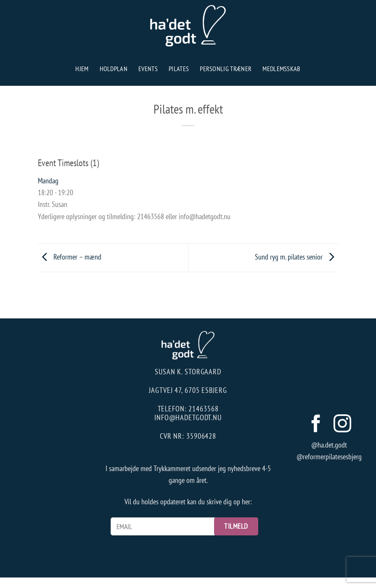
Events (148, 69)
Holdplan (114, 69)
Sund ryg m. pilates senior (297, 257)
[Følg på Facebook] (315, 425)
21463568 (203, 409)
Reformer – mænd (70, 257)
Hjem (82, 69)
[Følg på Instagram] (342, 425)
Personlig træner (226, 69)
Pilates (179, 69)
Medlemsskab (282, 69)
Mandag (48, 181)
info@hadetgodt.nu (188, 417)
